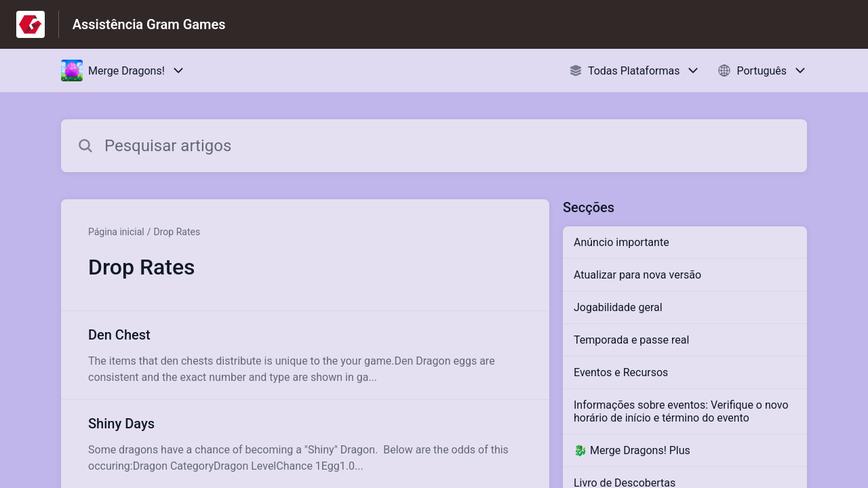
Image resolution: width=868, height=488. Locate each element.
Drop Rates (177, 232)
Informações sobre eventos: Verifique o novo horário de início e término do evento (681, 411)
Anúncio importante (622, 242)
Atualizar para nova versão (637, 275)
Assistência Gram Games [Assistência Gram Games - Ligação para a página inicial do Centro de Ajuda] (149, 24)
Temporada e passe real (631, 340)
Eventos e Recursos (621, 372)
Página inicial (116, 232)
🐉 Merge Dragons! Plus (632, 450)
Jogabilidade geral (618, 307)
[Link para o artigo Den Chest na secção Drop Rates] (305, 355)
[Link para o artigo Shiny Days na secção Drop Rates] (305, 444)
